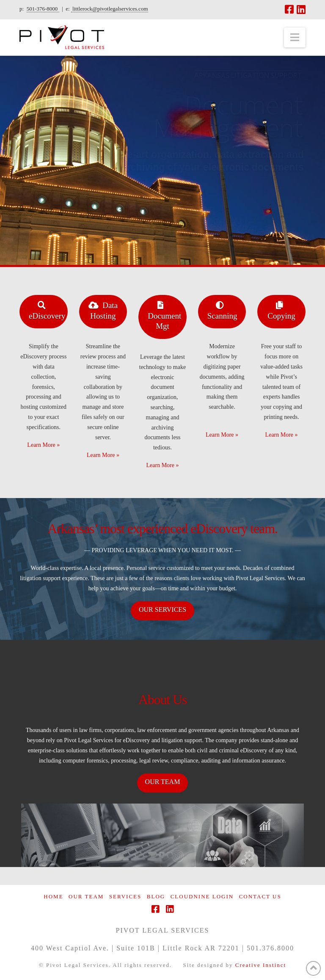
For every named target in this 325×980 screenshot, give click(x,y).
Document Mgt (164, 315)
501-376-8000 (43, 9)
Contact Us (260, 896)
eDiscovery (47, 310)
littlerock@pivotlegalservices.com (110, 9)
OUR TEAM (163, 782)
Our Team (86, 896)
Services (125, 896)
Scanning (222, 310)
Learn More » (43, 445)
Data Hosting (103, 310)
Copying (281, 310)
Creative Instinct (261, 965)
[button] (295, 37)
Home (53, 896)
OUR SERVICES (162, 610)
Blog (156, 896)
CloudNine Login (202, 896)
